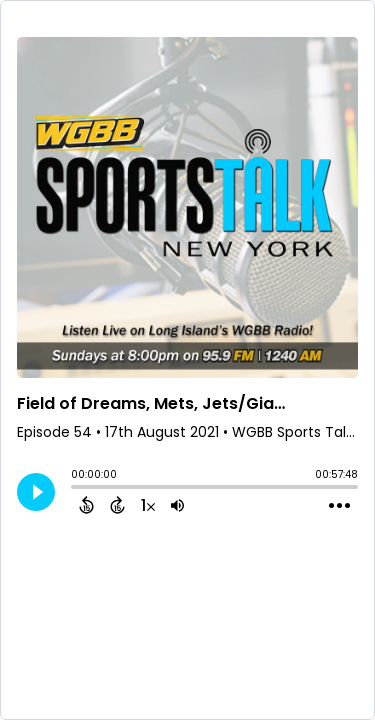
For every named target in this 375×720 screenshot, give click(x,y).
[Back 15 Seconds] (86, 505)
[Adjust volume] (177, 505)
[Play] (36, 492)
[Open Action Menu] (339, 506)
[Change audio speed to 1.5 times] (148, 505)
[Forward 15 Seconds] (117, 505)
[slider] (76, 489)
